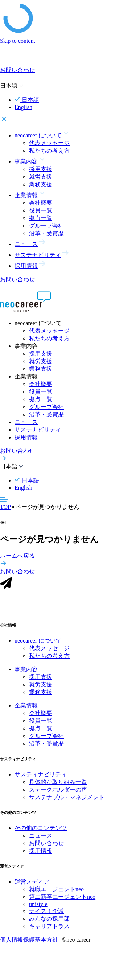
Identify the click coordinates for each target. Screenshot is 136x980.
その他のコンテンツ (41, 832)
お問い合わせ (46, 848)
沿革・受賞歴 (46, 233)
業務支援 (41, 184)
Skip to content (18, 41)
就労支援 (41, 177)
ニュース (26, 422)
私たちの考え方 (49, 151)
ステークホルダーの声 (58, 794)
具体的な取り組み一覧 (58, 786)
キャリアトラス (49, 931)
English (23, 107)
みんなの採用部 (49, 923)
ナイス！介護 (46, 915)
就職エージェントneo (56, 894)
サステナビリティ (38, 430)
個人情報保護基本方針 (29, 944)
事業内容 (26, 674)
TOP (5, 507)
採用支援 (41, 169)
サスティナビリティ (41, 779)
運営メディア (32, 886)
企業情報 (26, 710)
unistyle (38, 908)
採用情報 (26, 437)
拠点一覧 (41, 218)
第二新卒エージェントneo (62, 901)
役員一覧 (41, 210)
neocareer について (38, 645)
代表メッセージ (49, 143)
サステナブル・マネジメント (67, 802)
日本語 (27, 100)
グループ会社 (46, 226)
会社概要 (41, 203)
